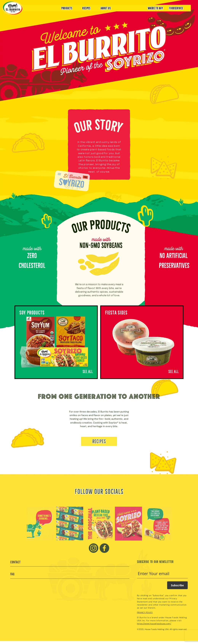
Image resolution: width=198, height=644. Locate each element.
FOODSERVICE (176, 8)
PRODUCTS (67, 8)
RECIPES (86, 8)
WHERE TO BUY (155, 8)
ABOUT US (106, 8)
